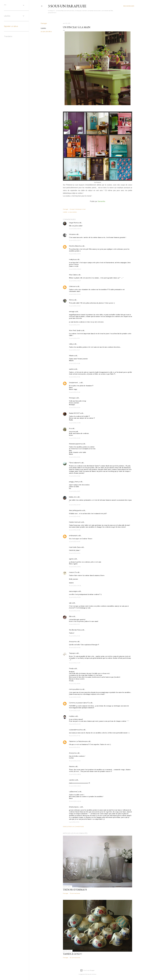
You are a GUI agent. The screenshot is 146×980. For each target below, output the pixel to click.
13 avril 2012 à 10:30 (75, 597)
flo (70, 428)
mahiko (72, 716)
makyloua (72, 259)
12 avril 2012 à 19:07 (75, 505)
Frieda (71, 669)
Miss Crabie (73, 275)
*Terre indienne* (75, 463)
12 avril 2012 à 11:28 (75, 363)
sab (70, 603)
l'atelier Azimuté (75, 522)
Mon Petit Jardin (75, 331)
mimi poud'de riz (75, 689)
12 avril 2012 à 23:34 (75, 567)
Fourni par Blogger (87, 970)
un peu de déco (46, 32)
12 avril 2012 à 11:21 (74, 350)
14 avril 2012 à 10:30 (75, 697)
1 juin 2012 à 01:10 (74, 822)
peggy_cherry (74, 482)
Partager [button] (44, 23)
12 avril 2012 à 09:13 (75, 254)
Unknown (72, 286)
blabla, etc (73, 497)
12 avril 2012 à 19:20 (75, 516)
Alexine (72, 767)
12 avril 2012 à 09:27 (75, 281)
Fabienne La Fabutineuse (78, 741)
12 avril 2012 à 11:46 (75, 392)
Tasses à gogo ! (72, 954)
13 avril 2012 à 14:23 (75, 648)
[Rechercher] (129, 6)
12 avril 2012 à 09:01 (75, 240)
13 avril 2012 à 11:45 (74, 636)
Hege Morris (73, 223)
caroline (72, 780)
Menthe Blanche (75, 246)
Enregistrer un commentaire (73, 827)
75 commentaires (75, 893)
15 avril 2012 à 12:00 (75, 724)
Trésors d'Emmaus (75, 890)
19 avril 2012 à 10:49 (75, 761)
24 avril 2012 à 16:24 (75, 786)
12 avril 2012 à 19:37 (75, 542)
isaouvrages (73, 591)
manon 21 (72, 572)
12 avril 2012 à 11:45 (74, 377)
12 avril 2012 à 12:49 (75, 438)
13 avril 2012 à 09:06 (75, 586)
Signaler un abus (11, 26)
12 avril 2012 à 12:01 (75, 407)
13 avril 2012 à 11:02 (75, 611)
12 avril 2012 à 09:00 (75, 229)
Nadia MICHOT (74, 413)
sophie (71, 369)
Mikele (71, 356)
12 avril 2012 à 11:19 (74, 338)
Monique (72, 398)
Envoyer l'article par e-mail (78, 209)
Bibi (70, 616)
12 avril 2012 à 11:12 (74, 325)
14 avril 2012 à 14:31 (75, 711)
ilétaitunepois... (74, 807)
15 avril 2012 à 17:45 (75, 736)
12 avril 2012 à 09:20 (75, 269)
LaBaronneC (73, 792)
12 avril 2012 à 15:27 (75, 491)
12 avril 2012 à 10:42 (75, 294)
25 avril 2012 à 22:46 (75, 801)
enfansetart (73, 536)
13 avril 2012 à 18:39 (75, 684)
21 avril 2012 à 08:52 (75, 774)
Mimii (71, 300)
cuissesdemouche (75, 730)
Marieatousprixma (75, 444)
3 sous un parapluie (67, 6)
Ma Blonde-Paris (75, 630)
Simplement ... (74, 383)
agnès (71, 559)
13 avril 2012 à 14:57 (75, 663)
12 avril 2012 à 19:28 (75, 530)
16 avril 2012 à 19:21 (74, 747)
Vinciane (72, 234)
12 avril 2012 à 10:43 (75, 306)
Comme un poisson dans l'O (79, 703)
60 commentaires (75, 958)
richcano (94, 974)
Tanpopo (72, 653)
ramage (72, 312)
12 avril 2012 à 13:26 (75, 476)
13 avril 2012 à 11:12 (74, 624)
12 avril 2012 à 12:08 (75, 423)
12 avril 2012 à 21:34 (75, 553)
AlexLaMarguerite (75, 510)
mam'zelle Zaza (75, 547)
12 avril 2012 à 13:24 (75, 457)
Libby (71, 344)
